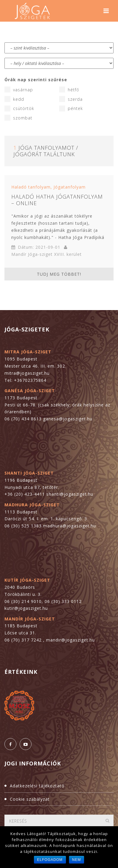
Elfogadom (50, 860)
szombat (18, 118)
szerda (71, 99)
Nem (77, 860)
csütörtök (19, 108)
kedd (14, 99)
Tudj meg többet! (59, 274)
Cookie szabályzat (30, 799)
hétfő (69, 90)
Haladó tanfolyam (31, 187)
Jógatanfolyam (70, 187)
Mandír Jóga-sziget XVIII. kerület (47, 254)
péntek (71, 108)
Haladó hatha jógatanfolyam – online (57, 200)
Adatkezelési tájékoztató (37, 786)
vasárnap (19, 90)
